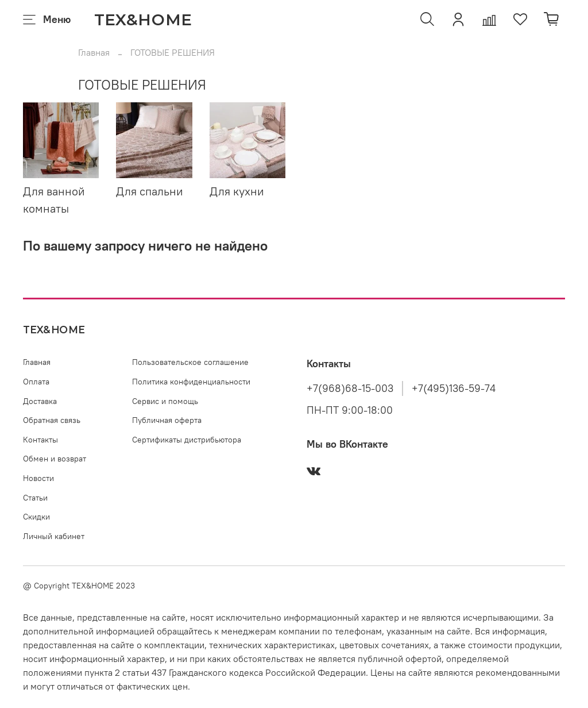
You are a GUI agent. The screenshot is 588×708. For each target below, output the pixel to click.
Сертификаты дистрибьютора (187, 440)
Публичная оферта (167, 420)
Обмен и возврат (55, 459)
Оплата (36, 382)
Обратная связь (52, 420)
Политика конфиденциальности (191, 382)
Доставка (40, 401)
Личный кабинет (54, 536)
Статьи (35, 498)
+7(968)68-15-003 (350, 388)
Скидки (36, 517)
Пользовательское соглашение (190, 362)
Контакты (40, 440)
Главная (94, 52)
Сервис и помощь (165, 401)
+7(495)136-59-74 (454, 388)
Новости (38, 478)
